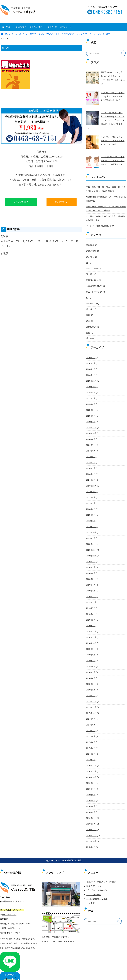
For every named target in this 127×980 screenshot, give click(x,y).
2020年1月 (91, 582)
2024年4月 (91, 455)
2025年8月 (91, 386)
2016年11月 (91, 761)
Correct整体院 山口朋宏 (71, 849)
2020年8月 (91, 553)
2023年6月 (91, 502)
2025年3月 (91, 409)
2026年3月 (91, 357)
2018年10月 (91, 634)
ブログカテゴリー (37, 27)
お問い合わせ (66, 27)
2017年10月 (91, 703)
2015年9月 (91, 836)
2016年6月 (91, 784)
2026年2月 (91, 363)
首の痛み (90, 332)
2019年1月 (91, 617)
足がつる (90, 252)
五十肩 (89, 269)
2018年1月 (91, 686)
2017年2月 (91, 744)
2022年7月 (91, 530)
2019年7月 (91, 599)
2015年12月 (91, 819)
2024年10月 (91, 426)
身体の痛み (91, 321)
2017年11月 (91, 698)
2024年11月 (91, 421)
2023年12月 (91, 478)
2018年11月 (91, 628)
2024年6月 (91, 444)
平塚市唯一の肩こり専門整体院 (101, 871)
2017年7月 (91, 721)
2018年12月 (91, 623)
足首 (88, 315)
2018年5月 (91, 663)
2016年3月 (91, 801)
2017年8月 (91, 715)
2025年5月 (91, 403)
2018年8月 (91, 646)
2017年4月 (91, 732)
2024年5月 (91, 450)
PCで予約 (62, 202)
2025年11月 (91, 375)
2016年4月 (91, 796)
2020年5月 (91, 571)
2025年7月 (91, 392)
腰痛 (88, 309)
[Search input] (104, 53)
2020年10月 (91, 548)
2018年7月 (91, 651)
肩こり (89, 304)
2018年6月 (91, 657)
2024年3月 (91, 461)
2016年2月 (91, 807)
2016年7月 (91, 778)
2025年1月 (91, 415)
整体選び (90, 240)
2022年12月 (91, 519)
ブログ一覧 (52, 27)
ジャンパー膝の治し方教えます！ (100, 221)
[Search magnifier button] (123, 53)
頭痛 (88, 327)
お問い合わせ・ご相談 (97, 888)
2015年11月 (91, 824)
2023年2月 (91, 513)
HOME (6, 27)
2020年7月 (91, 559)
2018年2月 (91, 680)
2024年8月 (91, 432)
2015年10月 (91, 830)
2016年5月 (91, 790)
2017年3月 (91, 738)
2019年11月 (91, 594)
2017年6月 (91, 726)
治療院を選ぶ (92, 275)
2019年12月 (91, 588)
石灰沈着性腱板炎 (94, 281)
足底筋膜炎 (91, 246)
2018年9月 (91, 640)
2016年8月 (91, 772)
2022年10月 (91, 525)
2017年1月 (91, 749)
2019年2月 (91, 611)
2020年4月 (91, 576)
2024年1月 (91, 473)
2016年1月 (91, 813)
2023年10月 (91, 484)
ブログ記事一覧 (94, 883)
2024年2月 (91, 467)
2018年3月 (91, 674)
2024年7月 (91, 438)
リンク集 (91, 892)
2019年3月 (91, 605)
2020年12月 (91, 542)
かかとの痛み (92, 263)
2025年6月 (91, 398)
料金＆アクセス (20, 27)
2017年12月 (91, 692)
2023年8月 (91, 490)
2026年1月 (91, 369)
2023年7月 (91, 496)
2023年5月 (91, 507)
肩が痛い (90, 298)
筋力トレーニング (94, 286)
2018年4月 (91, 669)
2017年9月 (91, 709)
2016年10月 (91, 767)
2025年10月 (91, 380)
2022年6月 (91, 536)
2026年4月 (91, 352)
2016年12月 (91, 755)
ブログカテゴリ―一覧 (97, 879)
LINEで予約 (21, 202)
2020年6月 (91, 565)
